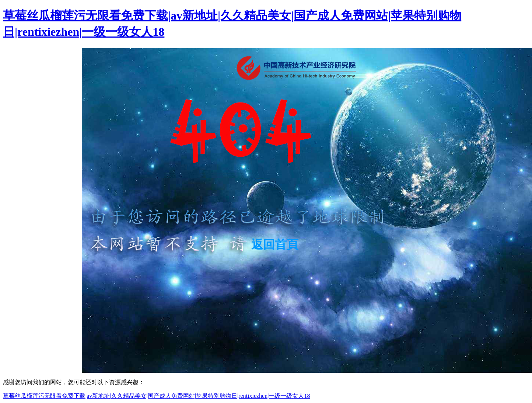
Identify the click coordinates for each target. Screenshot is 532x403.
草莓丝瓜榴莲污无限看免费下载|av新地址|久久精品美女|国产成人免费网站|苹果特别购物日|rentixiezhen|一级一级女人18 (156, 396)
